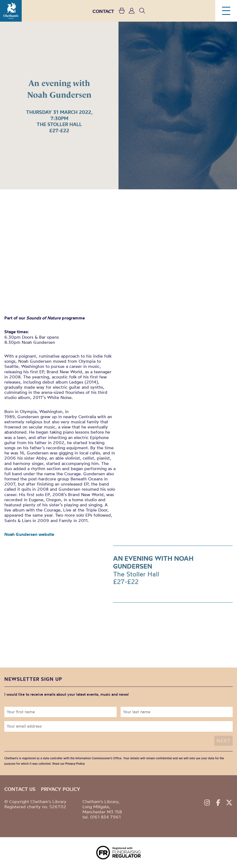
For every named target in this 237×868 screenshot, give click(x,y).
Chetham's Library (11, 11)
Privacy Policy (75, 764)
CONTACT (103, 11)
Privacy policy (61, 789)
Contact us (20, 789)
